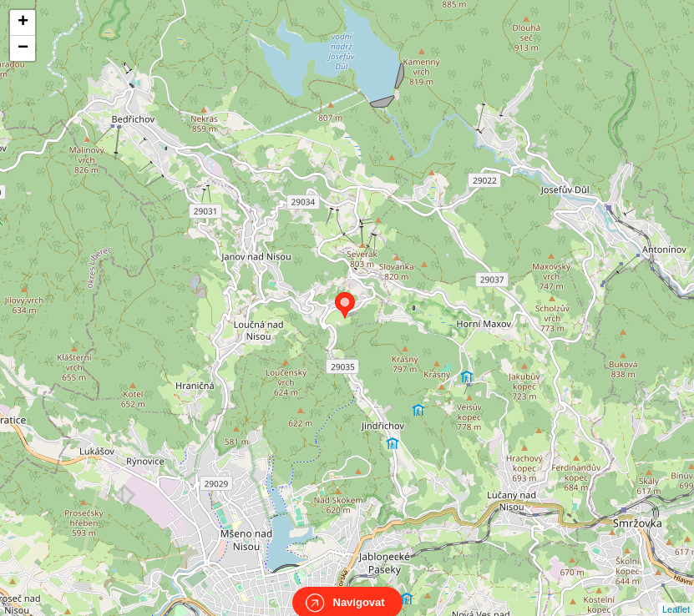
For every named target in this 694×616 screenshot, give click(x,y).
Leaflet (676, 594)
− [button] (23, 48)
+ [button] (23, 23)
